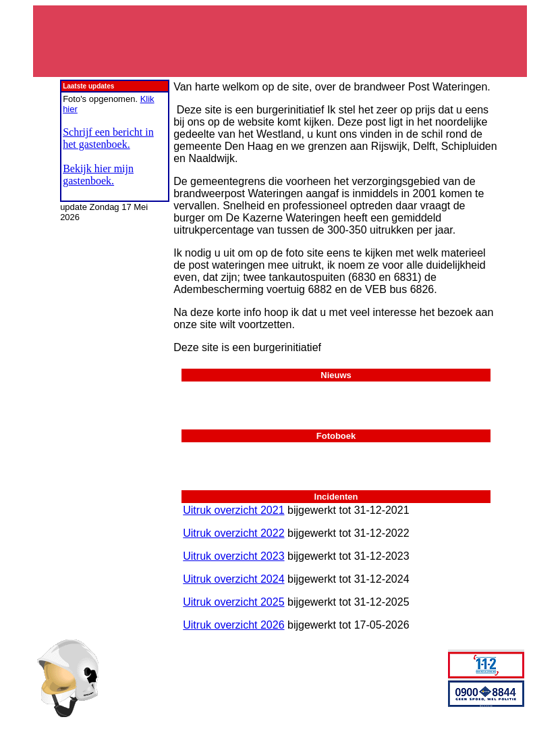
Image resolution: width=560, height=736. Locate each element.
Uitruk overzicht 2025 (233, 602)
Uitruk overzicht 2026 (233, 625)
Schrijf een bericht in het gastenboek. (108, 138)
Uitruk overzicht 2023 (233, 556)
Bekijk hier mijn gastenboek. (98, 175)
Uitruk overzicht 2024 (233, 579)
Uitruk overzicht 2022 (233, 533)
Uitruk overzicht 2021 (233, 510)
